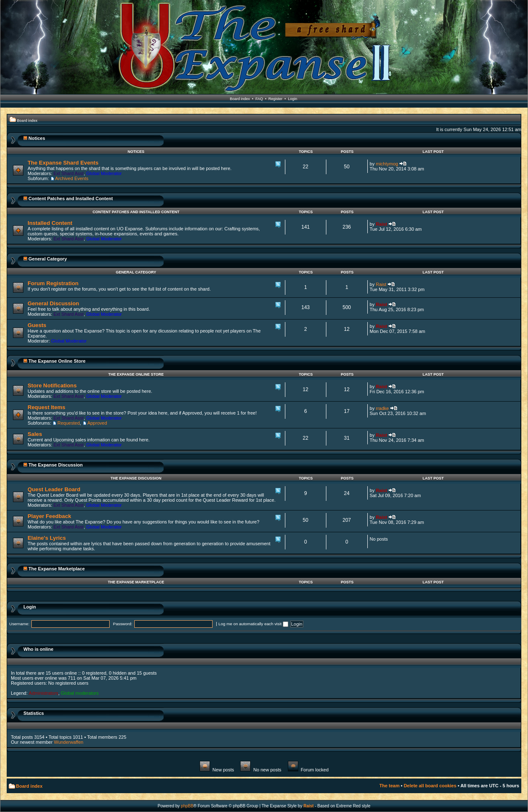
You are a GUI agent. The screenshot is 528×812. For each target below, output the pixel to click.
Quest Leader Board (54, 489)
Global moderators (80, 693)
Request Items (46, 407)
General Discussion (53, 303)
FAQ (259, 99)
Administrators (44, 693)
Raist (381, 224)
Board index (240, 99)
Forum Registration (53, 283)
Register (276, 99)
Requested (68, 423)
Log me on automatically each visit (253, 624)
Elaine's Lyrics (47, 538)
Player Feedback (49, 516)
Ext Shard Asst (69, 173)
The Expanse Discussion (56, 465)
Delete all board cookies (430, 786)
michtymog (387, 164)
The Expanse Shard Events (63, 163)
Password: (123, 624)
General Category (48, 259)
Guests (37, 325)
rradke (382, 408)
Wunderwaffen (69, 742)
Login (292, 99)
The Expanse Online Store (57, 361)
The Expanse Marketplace (57, 569)
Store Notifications (52, 385)
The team (390, 786)
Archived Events (72, 178)
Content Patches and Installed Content (71, 198)
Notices (37, 138)
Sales (35, 434)
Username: (19, 624)
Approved (97, 423)
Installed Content (50, 223)
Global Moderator (104, 173)
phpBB (187, 806)
